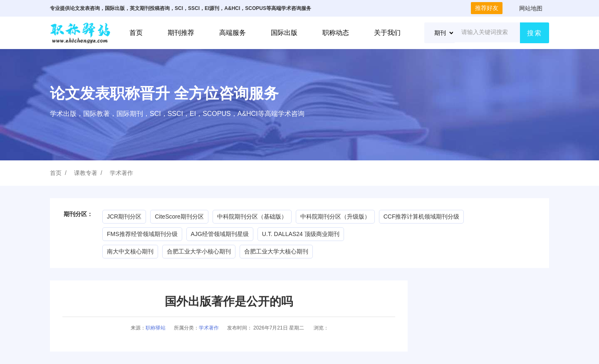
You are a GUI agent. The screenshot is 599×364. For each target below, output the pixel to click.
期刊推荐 (181, 33)
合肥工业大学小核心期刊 (199, 251)
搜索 (535, 33)
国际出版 (284, 33)
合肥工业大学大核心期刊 (276, 251)
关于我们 (387, 33)
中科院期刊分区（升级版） (335, 216)
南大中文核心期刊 (130, 251)
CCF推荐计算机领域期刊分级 (422, 216)
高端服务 (233, 33)
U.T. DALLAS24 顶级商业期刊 (301, 234)
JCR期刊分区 (124, 216)
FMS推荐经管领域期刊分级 (142, 234)
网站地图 (531, 8)
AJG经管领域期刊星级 (220, 234)
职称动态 (336, 33)
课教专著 (86, 173)
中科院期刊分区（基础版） (252, 216)
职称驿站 (156, 328)
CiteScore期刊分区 (179, 216)
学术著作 (121, 173)
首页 (136, 33)
